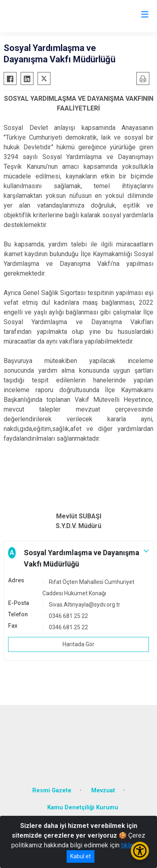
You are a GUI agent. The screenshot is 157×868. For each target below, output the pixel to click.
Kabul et (81, 856)
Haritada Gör (78, 644)
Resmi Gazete (52, 791)
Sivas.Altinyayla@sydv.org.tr (85, 605)
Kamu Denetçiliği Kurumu (83, 808)
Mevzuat (103, 791)
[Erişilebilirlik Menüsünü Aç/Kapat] (140, 851)
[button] (78, 558)
